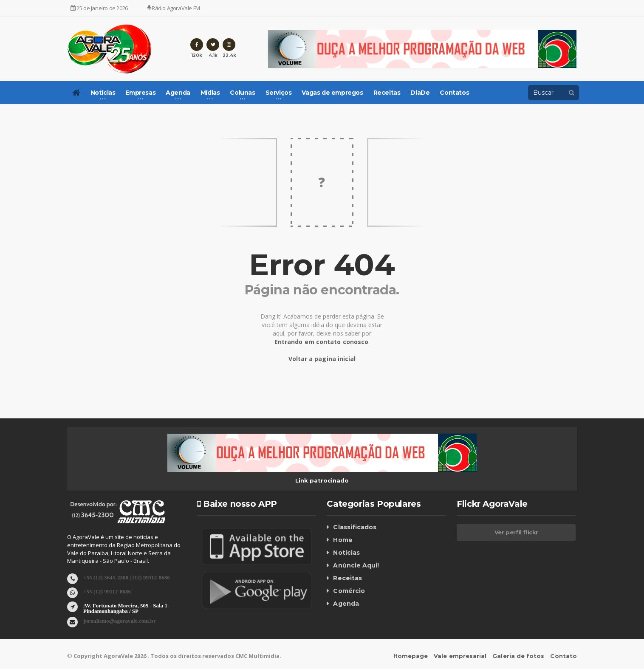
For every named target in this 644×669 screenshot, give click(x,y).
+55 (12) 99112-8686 (107, 591)
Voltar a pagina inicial (322, 359)
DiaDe (420, 93)
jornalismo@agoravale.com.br (119, 620)
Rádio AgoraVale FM (174, 8)
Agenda (346, 604)
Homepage (412, 656)
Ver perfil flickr (516, 532)
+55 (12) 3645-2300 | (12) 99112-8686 (126, 577)
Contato (564, 656)
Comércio (349, 591)
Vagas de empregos (332, 93)
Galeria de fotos (519, 656)
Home (343, 540)
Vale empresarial (461, 656)
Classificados (354, 527)
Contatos (454, 93)
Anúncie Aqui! (356, 565)
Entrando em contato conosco (321, 342)
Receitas (387, 93)
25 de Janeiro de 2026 (99, 8)
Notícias (346, 553)
